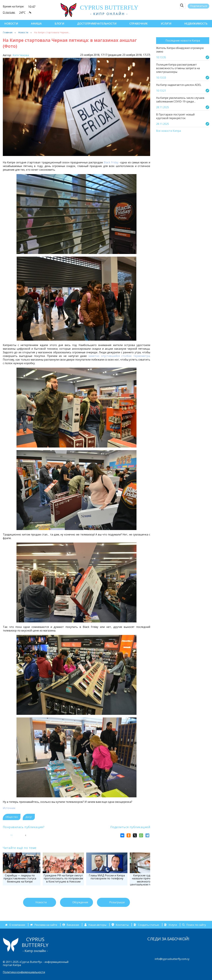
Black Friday (111, 162)
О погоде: (9, 12)
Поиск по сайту (196, 925)
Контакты (122, 925)
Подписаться (198, 6)
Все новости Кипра (168, 131)
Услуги (166, 24)
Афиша (36, 24)
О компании (17, 925)
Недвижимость (196, 24)
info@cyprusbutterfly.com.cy (172, 959)
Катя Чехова (20, 55)
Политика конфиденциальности (24, 972)
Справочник (139, 24)
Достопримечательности (97, 24)
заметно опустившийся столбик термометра (119, 356)
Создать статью (149, 925)
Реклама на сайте (46, 925)
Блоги (59, 24)
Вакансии (73, 925)
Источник (9, 808)
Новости (11, 24)
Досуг (29, 817)
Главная (8, 32)
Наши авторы (97, 925)
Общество (12, 817)
